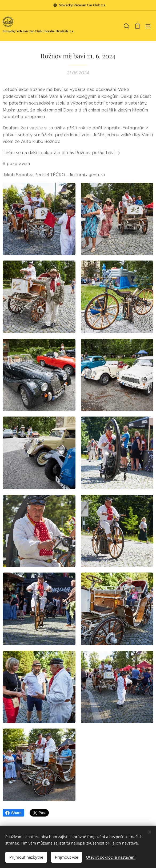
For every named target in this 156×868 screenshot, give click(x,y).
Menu (148, 26)
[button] (126, 26)
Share (13, 813)
